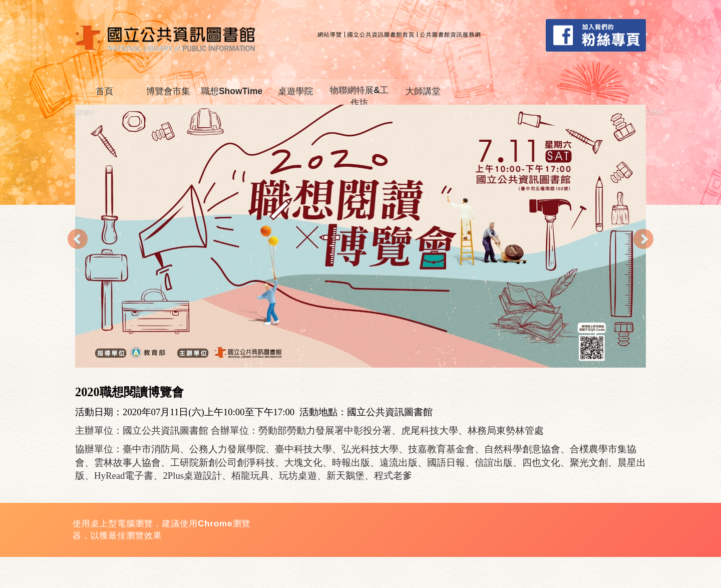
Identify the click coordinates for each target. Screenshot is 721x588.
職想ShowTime (232, 91)
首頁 (104, 91)
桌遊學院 (295, 91)
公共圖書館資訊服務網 (450, 35)
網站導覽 (330, 35)
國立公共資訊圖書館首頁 (381, 35)
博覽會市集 (168, 91)
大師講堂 (423, 91)
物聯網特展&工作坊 (359, 96)
